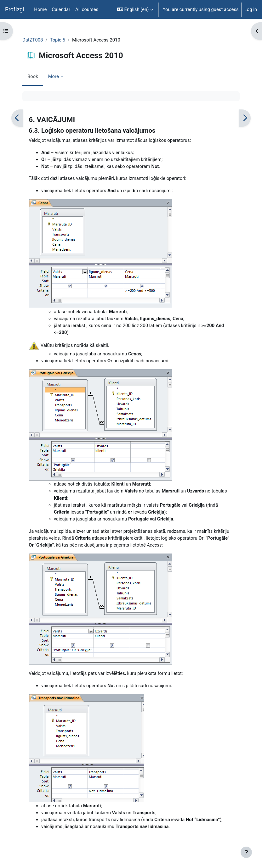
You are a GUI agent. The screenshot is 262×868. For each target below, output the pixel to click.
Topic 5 (58, 40)
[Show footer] (246, 852)
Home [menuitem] (40, 9)
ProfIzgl (14, 9)
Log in (251, 9)
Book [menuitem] (33, 76)
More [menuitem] (54, 76)
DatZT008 (33, 40)
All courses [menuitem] (87, 9)
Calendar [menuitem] (61, 9)
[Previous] (17, 118)
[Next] (245, 118)
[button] (135, 9)
